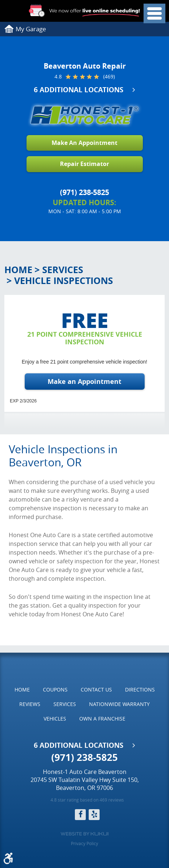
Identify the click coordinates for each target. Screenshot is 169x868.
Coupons (55, 689)
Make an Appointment (84, 382)
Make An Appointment (84, 143)
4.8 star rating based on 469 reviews (87, 800)
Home (18, 270)
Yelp (94, 815)
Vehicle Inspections (64, 281)
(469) (109, 77)
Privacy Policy (84, 843)
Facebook (80, 815)
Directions (140, 689)
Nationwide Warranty (119, 704)
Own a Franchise (102, 719)
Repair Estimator (84, 164)
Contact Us (96, 689)
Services (63, 270)
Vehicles (55, 719)
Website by (84, 834)
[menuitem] (22, 690)
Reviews (30, 704)
